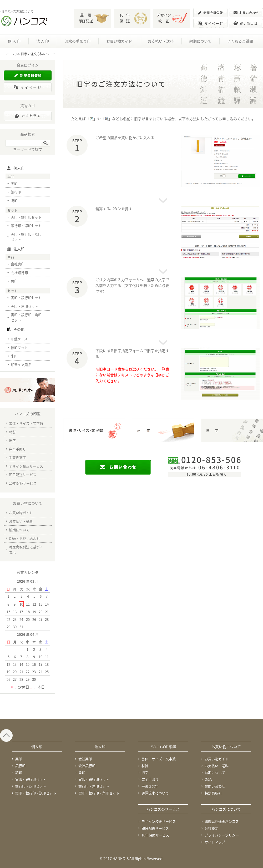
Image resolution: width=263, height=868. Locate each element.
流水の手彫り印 (78, 41)
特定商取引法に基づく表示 (26, 549)
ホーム (11, 54)
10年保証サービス (23, 483)
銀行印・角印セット (94, 786)
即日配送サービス (23, 474)
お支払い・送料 (161, 41)
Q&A (208, 779)
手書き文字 (17, 457)
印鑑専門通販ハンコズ (222, 821)
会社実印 (18, 264)
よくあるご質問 (240, 41)
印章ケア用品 (21, 365)
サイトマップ (215, 842)
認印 (14, 200)
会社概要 (211, 828)
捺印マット (19, 347)
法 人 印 (43, 41)
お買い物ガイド (119, 41)
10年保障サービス (155, 835)
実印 (14, 183)
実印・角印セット (24, 306)
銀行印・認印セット (26, 225)
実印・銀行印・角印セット (26, 317)
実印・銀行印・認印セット (26, 237)
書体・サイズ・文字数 (26, 423)
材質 (12, 432)
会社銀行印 (19, 273)
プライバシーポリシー (222, 835)
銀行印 (16, 192)
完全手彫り (17, 449)
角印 (14, 281)
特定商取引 (213, 793)
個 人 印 (14, 41)
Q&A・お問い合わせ (24, 538)
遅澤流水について (155, 793)
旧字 (12, 440)
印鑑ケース (19, 339)
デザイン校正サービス (26, 466)
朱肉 (14, 356)
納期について (200, 41)
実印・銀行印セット (26, 217)
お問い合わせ (215, 786)
